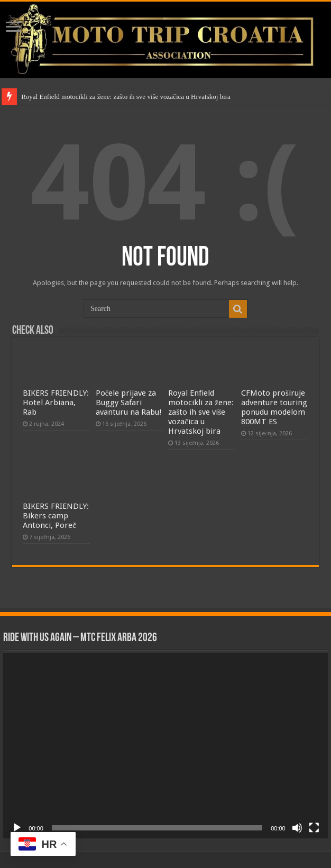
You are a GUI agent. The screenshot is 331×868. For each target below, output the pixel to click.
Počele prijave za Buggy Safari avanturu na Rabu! (129, 403)
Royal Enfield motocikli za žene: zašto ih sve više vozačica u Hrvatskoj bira (126, 97)
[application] (165, 746)
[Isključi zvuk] (297, 828)
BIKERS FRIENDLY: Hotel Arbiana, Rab (56, 403)
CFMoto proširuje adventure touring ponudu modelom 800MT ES (274, 407)
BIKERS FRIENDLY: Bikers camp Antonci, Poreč (56, 516)
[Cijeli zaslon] (314, 828)
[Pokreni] (17, 828)
